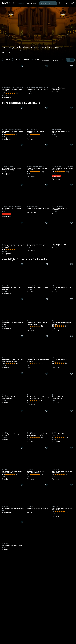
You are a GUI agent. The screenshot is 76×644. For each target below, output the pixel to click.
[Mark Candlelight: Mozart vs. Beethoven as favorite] (71, 185)
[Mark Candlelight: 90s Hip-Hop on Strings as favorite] (47, 108)
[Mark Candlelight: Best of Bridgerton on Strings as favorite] (71, 145)
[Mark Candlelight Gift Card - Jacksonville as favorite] (71, 66)
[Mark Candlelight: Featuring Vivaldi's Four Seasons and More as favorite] (47, 411)
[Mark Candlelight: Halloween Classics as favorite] (47, 185)
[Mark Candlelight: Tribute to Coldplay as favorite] (47, 264)
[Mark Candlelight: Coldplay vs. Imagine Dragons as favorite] (47, 448)
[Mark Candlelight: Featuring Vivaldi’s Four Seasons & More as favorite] (22, 336)
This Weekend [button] (26, 59)
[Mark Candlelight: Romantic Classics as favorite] (22, 522)
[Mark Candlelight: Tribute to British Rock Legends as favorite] (47, 299)
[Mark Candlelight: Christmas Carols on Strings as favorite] (22, 66)
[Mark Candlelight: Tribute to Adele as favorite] (71, 264)
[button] (7, 59)
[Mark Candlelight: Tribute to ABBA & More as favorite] (22, 108)
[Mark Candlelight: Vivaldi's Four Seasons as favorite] (22, 264)
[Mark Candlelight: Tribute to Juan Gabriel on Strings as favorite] (22, 145)
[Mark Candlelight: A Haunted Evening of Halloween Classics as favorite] (47, 373)
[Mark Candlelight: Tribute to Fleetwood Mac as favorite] (22, 373)
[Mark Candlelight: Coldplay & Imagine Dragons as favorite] (47, 145)
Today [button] (15, 59)
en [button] (61, 3)
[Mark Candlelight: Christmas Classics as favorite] (47, 66)
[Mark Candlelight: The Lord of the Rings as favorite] (22, 185)
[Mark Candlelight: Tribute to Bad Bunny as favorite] (71, 108)
